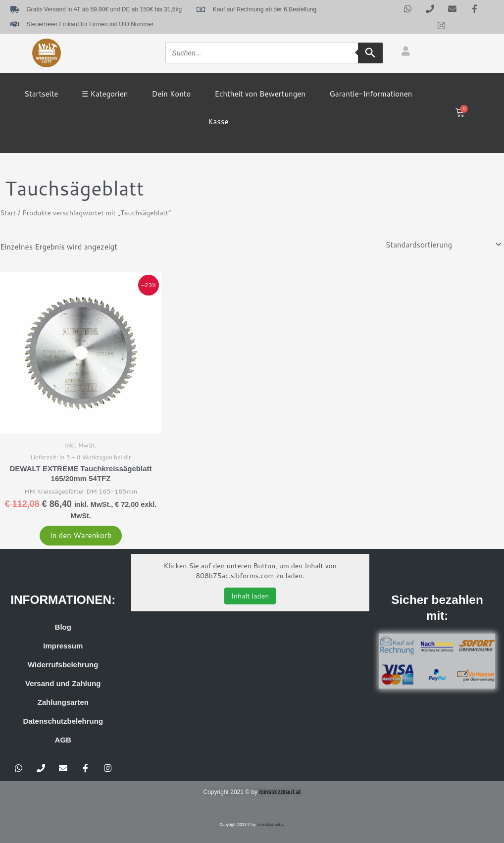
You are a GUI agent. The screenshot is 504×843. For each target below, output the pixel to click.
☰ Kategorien (105, 94)
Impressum (63, 646)
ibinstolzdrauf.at (280, 792)
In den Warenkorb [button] (80, 535)
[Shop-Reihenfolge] (443, 245)
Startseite (41, 94)
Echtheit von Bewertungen (260, 94)
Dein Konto (172, 94)
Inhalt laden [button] (250, 596)
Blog (63, 627)
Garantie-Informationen (371, 94)
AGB (63, 740)
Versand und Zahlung (63, 683)
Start (8, 213)
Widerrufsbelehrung (63, 665)
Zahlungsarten (63, 702)
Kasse (218, 122)
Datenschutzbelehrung (63, 721)
